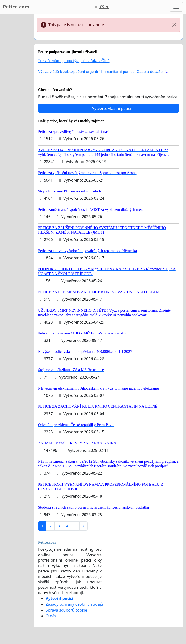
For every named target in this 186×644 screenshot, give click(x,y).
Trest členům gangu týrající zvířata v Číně (74, 61)
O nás (51, 616)
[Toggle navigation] (176, 7)
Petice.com (16, 7)
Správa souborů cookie (66, 610)
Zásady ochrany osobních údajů (74, 604)
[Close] (174, 25)
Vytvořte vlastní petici (109, 108)
